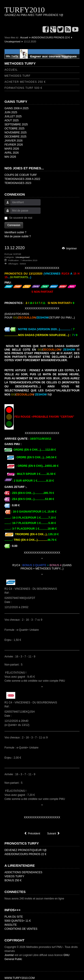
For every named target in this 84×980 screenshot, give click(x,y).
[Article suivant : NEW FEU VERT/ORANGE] (54, 834)
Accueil (24, 37)
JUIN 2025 (11, 112)
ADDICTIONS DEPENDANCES (23, 872)
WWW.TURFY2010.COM (20, 978)
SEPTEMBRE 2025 (16, 124)
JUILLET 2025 (13, 116)
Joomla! (9, 955)
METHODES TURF (17, 76)
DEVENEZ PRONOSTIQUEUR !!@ (26, 850)
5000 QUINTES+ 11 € (18, 921)
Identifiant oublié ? (15, 232)
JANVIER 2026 (14, 141)
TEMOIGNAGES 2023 (18, 183)
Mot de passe (6, 213)
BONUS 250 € (13, 880)
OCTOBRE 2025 (14, 129)
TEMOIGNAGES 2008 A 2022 (22, 179)
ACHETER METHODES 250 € (25, 82)
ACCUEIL (11, 70)
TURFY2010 (25, 10)
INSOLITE (11, 925)
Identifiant (6, 204)
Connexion (14, 225)
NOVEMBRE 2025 (16, 133)
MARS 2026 (12, 149)
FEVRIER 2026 (14, 145)
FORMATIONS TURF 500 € (23, 88)
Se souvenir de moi (21, 218)
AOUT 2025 (12, 120)
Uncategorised (12, 41)
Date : (8, 602)
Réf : (8, 593)
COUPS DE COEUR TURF (21, 175)
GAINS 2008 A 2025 (16, 108)
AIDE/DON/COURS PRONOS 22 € (51, 37)
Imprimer (69, 249)
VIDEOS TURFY (14, 876)
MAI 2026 (10, 157)
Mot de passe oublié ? (18, 236)
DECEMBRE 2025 (15, 137)
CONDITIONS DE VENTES (21, 929)
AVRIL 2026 (12, 153)
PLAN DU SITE (14, 917)
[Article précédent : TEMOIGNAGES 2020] (32, 834)
